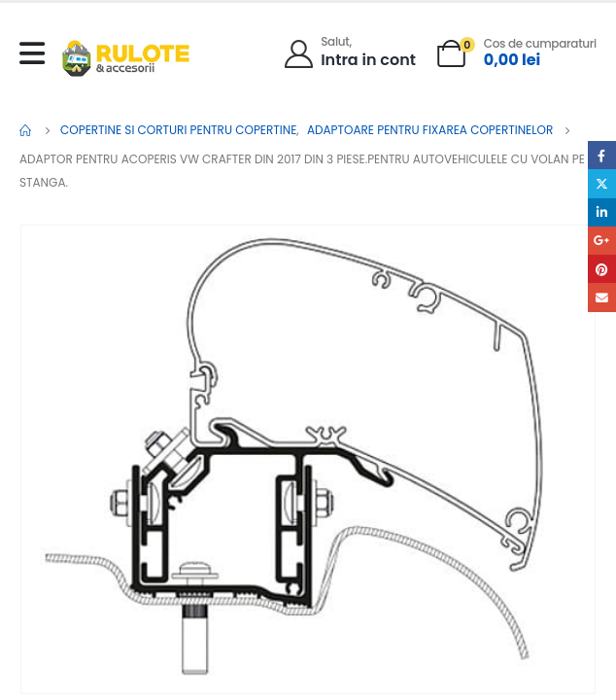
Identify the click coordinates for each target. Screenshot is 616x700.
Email (602, 297)
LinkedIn (602, 212)
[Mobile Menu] (37, 53)
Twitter (602, 183)
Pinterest (602, 269)
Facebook (602, 155)
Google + (602, 241)
